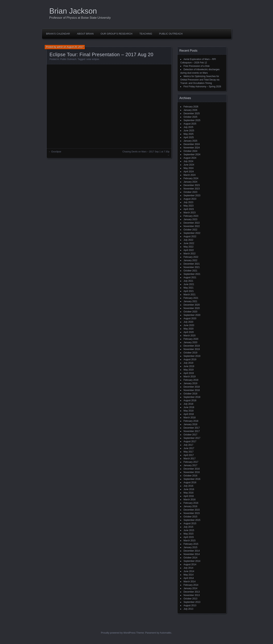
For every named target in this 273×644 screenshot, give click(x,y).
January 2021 (190, 301)
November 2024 (192, 148)
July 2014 (188, 568)
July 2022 (188, 240)
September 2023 (192, 195)
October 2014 (190, 558)
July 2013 (188, 609)
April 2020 (189, 332)
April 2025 (189, 137)
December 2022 (192, 223)
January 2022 (190, 260)
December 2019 (192, 346)
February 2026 (191, 107)
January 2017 (190, 465)
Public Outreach (171, 34)
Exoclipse (56, 152)
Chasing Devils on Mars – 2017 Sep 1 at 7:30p (146, 152)
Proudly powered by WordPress (118, 633)
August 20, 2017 (75, 47)
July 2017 (188, 445)
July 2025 (188, 127)
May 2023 (189, 206)
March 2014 (189, 582)
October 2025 (190, 117)
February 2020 (191, 339)
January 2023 (190, 219)
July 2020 (188, 322)
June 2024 (189, 165)
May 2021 (189, 288)
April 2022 (189, 250)
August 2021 (190, 277)
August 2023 (190, 199)
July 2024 (188, 161)
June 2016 (189, 489)
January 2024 (190, 182)
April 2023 (189, 209)
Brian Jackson (73, 11)
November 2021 (192, 267)
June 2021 (189, 284)
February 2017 (191, 462)
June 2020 (189, 325)
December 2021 (192, 264)
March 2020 (189, 336)
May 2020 (189, 329)
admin (60, 47)
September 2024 (192, 154)
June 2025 (189, 131)
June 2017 (189, 448)
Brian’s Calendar (58, 34)
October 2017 (190, 435)
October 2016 (190, 476)
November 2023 (192, 189)
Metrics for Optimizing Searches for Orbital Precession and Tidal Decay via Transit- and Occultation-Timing (200, 80)
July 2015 (188, 527)
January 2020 (190, 342)
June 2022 (189, 243)
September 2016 (192, 479)
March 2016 (189, 500)
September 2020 (192, 315)
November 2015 (192, 513)
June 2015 (189, 530)
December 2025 (192, 114)
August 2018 (190, 400)
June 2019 (189, 366)
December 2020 (192, 305)
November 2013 (192, 595)
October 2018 (190, 394)
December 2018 (192, 387)
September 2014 (192, 561)
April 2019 (189, 373)
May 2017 (189, 452)
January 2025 (190, 141)
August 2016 (190, 482)
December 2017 (192, 428)
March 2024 (189, 175)
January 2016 (190, 506)
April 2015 (189, 537)
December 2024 (192, 144)
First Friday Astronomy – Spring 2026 (202, 87)
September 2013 (192, 602)
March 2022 (189, 254)
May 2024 (189, 168)
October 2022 (190, 230)
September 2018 (192, 397)
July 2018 (188, 404)
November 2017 (192, 431)
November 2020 (192, 308)
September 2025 (192, 120)
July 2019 (188, 363)
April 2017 (189, 455)
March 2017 (189, 459)
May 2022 (189, 247)
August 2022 (190, 236)
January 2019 (190, 383)
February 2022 (191, 257)
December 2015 (192, 510)
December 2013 (192, 592)
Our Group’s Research (117, 34)
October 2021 (190, 271)
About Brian (85, 34)
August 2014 (190, 564)
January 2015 (190, 547)
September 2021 (192, 274)
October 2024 (190, 151)
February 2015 (191, 544)
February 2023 (191, 216)
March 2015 (189, 541)
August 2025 (190, 124)
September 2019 (192, 356)
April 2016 (189, 496)
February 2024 (191, 178)
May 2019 (189, 370)
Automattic (166, 633)
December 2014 (192, 551)
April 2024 (189, 172)
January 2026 (190, 110)
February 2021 (191, 298)
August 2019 (190, 359)
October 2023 (190, 192)
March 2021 (189, 295)
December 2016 (192, 469)
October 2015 (190, 517)
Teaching (146, 34)
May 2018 (189, 411)
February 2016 (191, 503)
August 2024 (190, 158)
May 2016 (189, 493)
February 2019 (191, 380)
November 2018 (192, 390)
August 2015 (190, 523)
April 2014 (189, 578)
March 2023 (189, 213)
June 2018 (189, 407)
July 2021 (188, 281)
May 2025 (189, 134)
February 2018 (191, 421)
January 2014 (190, 588)
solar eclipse (93, 59)
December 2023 (192, 185)
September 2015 (192, 520)
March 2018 (189, 418)
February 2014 (191, 585)
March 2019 (189, 377)
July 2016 (188, 486)
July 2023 (188, 202)
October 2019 (190, 353)
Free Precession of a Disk (197, 66)
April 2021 (189, 291)
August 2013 (190, 605)
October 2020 (190, 312)
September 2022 (192, 233)
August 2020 (190, 318)
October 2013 (190, 599)
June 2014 (189, 571)
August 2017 (190, 441)
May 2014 (189, 575)
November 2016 (192, 472)
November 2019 (192, 349)
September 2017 (192, 438)
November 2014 (192, 554)
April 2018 (189, 414)
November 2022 (192, 226)
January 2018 (190, 424)
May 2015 (189, 534)
